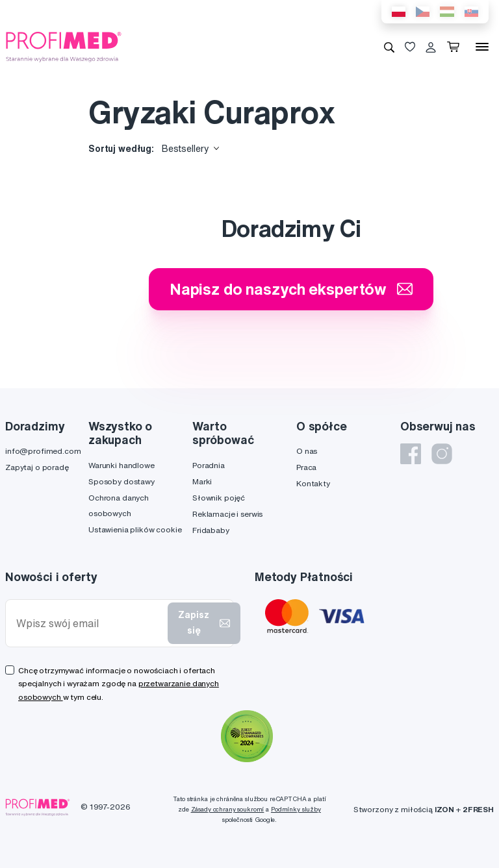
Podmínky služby (296, 809)
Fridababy (211, 530)
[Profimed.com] (64, 46)
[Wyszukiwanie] (389, 47)
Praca (306, 467)
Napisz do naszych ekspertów (291, 289)
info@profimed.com (43, 451)
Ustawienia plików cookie (135, 529)
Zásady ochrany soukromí (228, 809)
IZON (444, 809)
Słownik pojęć (219, 498)
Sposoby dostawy (122, 481)
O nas (307, 451)
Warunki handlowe (122, 465)
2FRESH (478, 809)
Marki (202, 481)
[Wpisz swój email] (89, 624)
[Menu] (482, 47)
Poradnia (209, 465)
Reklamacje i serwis (227, 514)
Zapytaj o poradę (37, 467)
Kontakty (313, 483)
